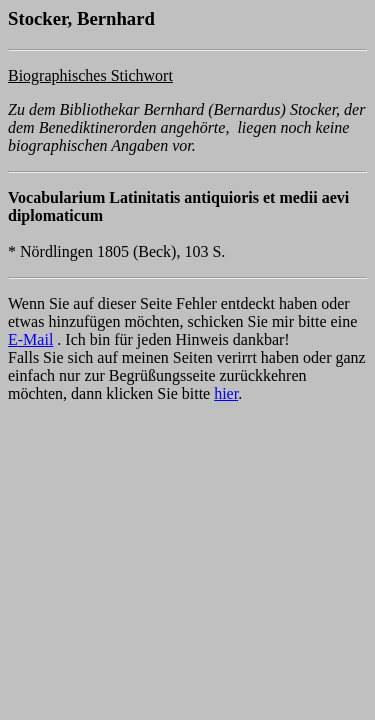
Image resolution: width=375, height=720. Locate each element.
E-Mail (30, 339)
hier (226, 393)
